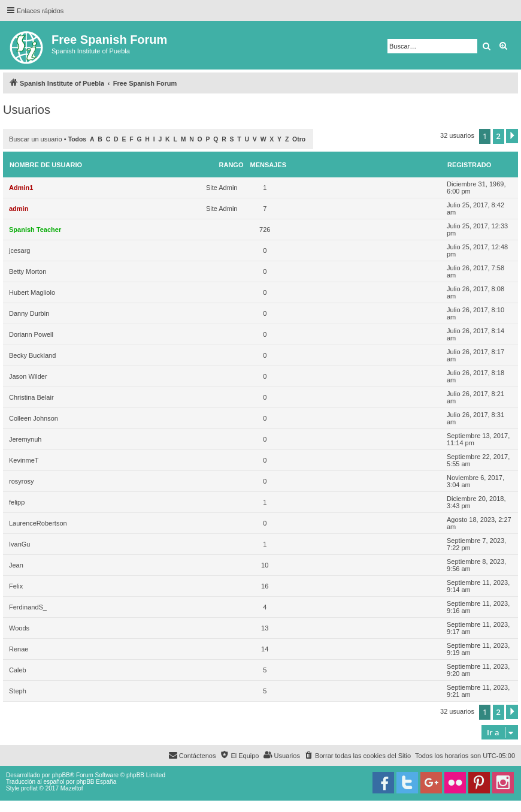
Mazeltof (72, 788)
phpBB (61, 775)
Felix (16, 586)
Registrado (469, 165)
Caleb (18, 670)
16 (265, 586)
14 (265, 649)
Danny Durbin (29, 313)
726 (265, 230)
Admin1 (21, 188)
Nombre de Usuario (46, 165)
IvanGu (19, 544)
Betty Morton (28, 271)
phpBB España (96, 782)
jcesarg (19, 250)
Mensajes (268, 165)
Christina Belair (31, 397)
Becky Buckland (32, 355)
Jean (16, 565)
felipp (17, 502)
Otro (299, 139)
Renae (19, 649)
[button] (512, 136)
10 (265, 565)
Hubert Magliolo (32, 292)
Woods (19, 628)
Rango (231, 165)
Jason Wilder (28, 376)
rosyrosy (22, 481)
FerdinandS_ (28, 607)
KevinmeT (24, 460)
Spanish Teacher (35, 230)
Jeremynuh (25, 439)
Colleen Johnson (34, 418)
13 (265, 628)
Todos (78, 139)
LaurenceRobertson (38, 523)
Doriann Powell (31, 334)
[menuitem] (358, 756)
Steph (18, 691)
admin (19, 209)
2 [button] (499, 136)
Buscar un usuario (36, 139)
